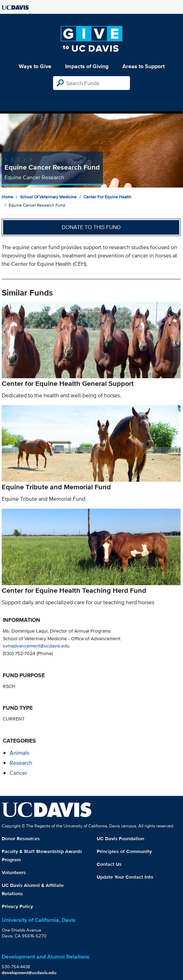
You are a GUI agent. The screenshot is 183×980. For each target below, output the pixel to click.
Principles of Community (124, 851)
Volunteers (14, 872)
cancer (18, 773)
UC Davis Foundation (120, 838)
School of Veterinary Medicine (48, 197)
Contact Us (109, 864)
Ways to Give (35, 66)
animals (19, 753)
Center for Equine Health (107, 197)
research (21, 763)
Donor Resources (21, 838)
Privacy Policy (17, 906)
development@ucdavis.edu (29, 973)
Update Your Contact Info (125, 877)
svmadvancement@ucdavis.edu (36, 646)
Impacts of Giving (87, 66)
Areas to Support (143, 66)
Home (7, 197)
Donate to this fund (91, 227)
